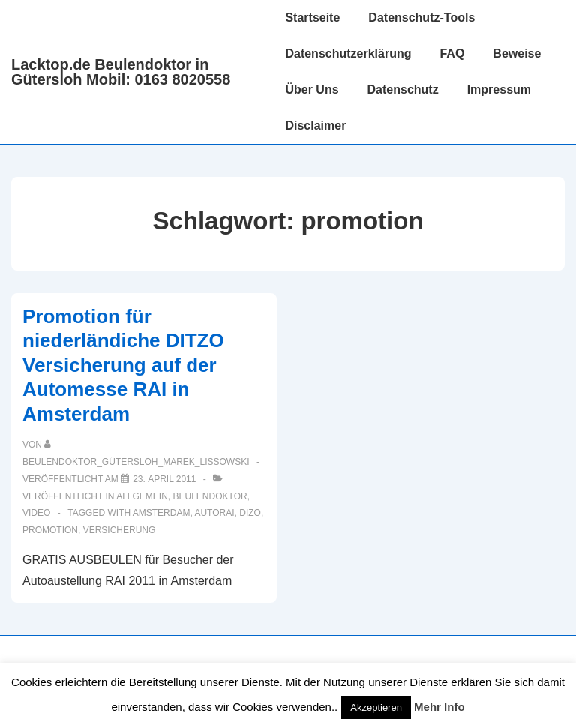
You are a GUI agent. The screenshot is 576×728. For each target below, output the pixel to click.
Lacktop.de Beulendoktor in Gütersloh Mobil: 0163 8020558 (121, 72)
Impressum (499, 90)
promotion (50, 530)
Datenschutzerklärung (348, 54)
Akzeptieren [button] (376, 707)
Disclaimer (315, 126)
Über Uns (312, 90)
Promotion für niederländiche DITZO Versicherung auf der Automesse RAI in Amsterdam (123, 365)
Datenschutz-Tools (421, 18)
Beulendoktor (210, 496)
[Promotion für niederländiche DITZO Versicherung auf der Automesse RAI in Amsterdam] (164, 479)
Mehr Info (439, 707)
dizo (250, 513)
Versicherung (120, 530)
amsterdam (162, 513)
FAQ (452, 54)
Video (36, 513)
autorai (214, 513)
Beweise (517, 54)
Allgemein (142, 496)
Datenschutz (403, 90)
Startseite (312, 18)
